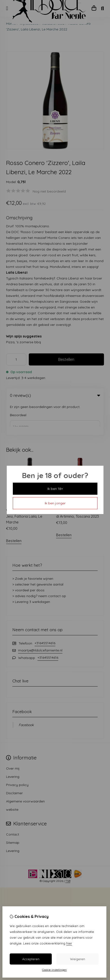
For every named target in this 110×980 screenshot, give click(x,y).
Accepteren (31, 959)
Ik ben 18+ (55, 489)
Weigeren (78, 959)
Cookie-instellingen (54, 970)
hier (69, 943)
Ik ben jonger (55, 503)
